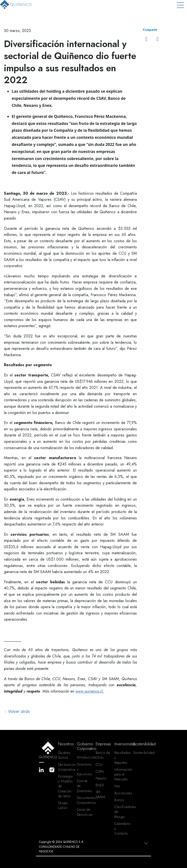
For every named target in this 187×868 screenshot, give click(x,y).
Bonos (119, 800)
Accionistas (122, 793)
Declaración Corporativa (66, 767)
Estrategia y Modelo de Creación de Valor (65, 786)
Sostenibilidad (141, 753)
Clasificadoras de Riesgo (122, 812)
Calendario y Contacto (122, 828)
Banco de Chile (103, 755)
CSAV (100, 771)
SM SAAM (101, 794)
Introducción (84, 757)
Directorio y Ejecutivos (84, 769)
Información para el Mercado (122, 774)
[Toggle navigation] (180, 5)
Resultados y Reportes (122, 757)
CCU (99, 765)
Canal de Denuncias (84, 812)
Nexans (101, 778)
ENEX (100, 785)
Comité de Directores (84, 786)
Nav (117, 786)
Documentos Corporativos (84, 800)
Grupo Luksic (63, 805)
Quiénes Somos (64, 755)
